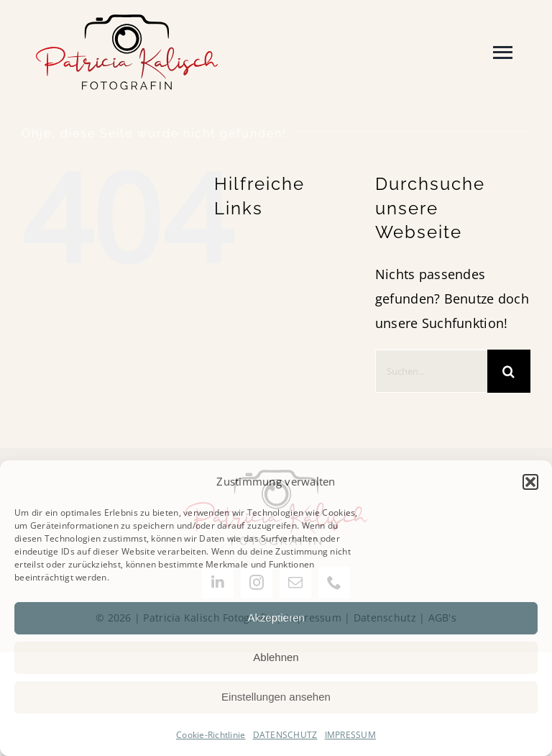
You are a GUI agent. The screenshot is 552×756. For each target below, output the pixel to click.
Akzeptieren (276, 618)
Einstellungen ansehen (276, 697)
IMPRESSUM (350, 735)
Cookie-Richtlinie (211, 735)
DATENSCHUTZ (285, 735)
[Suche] (509, 371)
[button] (530, 482)
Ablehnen (276, 657)
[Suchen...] (431, 371)
